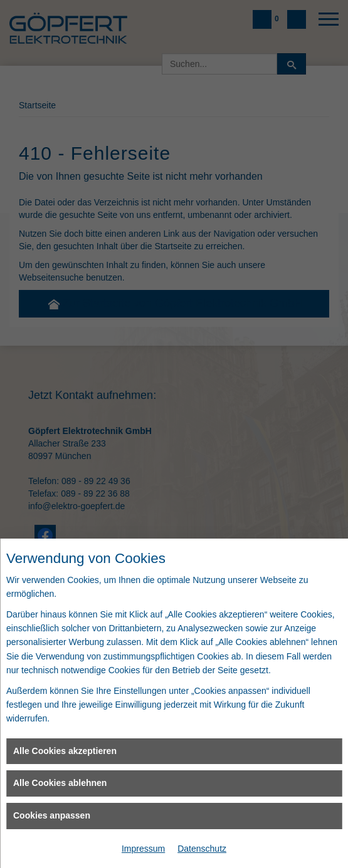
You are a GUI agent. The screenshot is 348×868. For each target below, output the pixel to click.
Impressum (143, 849)
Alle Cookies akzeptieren (65, 751)
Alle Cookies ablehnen (60, 783)
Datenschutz (202, 849)
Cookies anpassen (52, 815)
